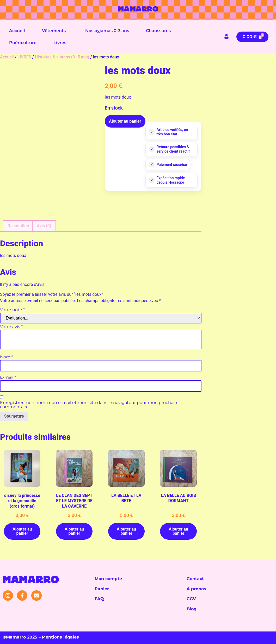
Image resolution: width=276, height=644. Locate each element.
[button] (55, 31)
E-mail (8, 377)
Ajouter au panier (125, 121)
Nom (7, 357)
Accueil (17, 31)
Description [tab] (18, 226)
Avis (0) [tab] (44, 226)
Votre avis (11, 327)
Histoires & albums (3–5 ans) (62, 57)
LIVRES (24, 57)
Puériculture (23, 43)
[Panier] (252, 37)
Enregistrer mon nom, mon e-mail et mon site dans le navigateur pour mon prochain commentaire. (89, 405)
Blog (192, 609)
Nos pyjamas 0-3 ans (107, 31)
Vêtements (54, 31)
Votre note (12, 310)
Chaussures (158, 31)
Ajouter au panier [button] (22, 531)
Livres (60, 43)
